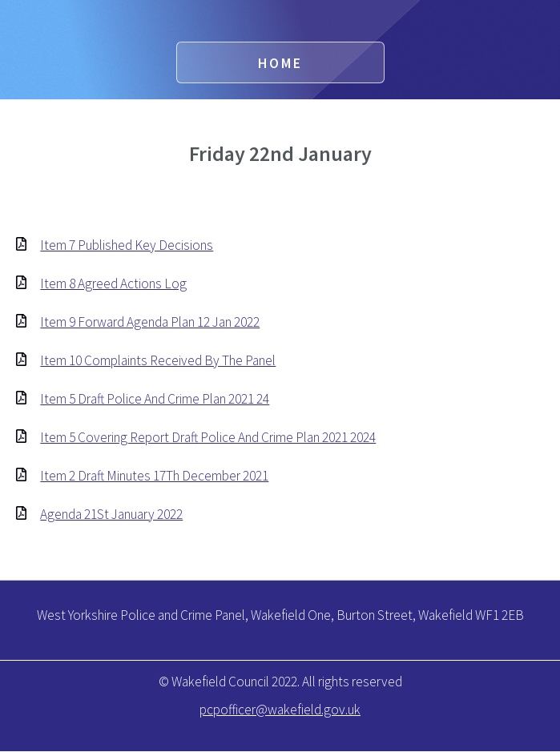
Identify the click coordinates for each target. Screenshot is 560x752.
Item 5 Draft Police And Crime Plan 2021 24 (155, 399)
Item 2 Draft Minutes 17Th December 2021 (154, 476)
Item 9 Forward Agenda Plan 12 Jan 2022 (150, 322)
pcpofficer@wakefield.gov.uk (280, 710)
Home (280, 63)
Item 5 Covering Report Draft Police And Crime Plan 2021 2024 (208, 437)
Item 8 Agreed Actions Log (113, 284)
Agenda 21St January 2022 (111, 514)
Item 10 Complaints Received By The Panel (158, 360)
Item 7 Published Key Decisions (127, 245)
